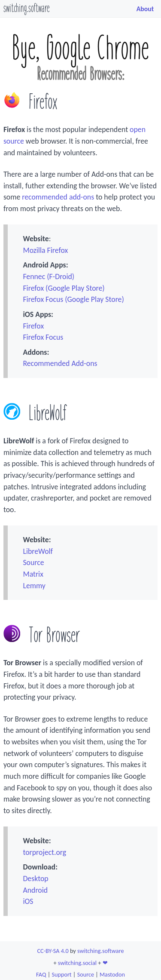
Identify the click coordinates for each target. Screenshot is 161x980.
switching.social (77, 963)
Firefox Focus (43, 337)
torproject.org (44, 852)
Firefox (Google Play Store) (64, 288)
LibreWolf (38, 551)
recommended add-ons (58, 197)
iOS (28, 901)
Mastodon (112, 974)
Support (61, 974)
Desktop (35, 879)
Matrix (33, 574)
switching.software (27, 9)
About (145, 9)
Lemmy (34, 586)
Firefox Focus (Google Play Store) (73, 299)
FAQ (41, 974)
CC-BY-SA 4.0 (53, 951)
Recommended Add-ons (60, 363)
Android (35, 890)
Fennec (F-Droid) (49, 276)
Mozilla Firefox (45, 250)
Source (33, 562)
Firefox (33, 326)
